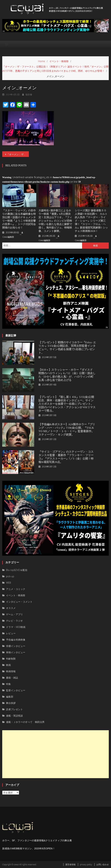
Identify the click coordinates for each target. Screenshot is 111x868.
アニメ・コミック (16, 589)
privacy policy (86, 864)
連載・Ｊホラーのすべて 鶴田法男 (25, 722)
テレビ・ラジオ (14, 621)
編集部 (10, 697)
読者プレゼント (14, 709)
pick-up (10, 576)
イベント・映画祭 (16, 595)
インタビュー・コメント (19, 602)
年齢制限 (11, 659)
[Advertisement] (56, 754)
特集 (8, 684)
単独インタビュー (16, 652)
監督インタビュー (16, 690)
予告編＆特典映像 (16, 640)
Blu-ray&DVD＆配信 (17, 570)
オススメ (11, 608)
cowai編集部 (8, 237)
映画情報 (11, 671)
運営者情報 (70, 864)
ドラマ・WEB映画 (16, 627)
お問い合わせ (103, 864)
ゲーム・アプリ (14, 614)
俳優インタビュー (16, 646)
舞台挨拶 (11, 703)
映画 (8, 665)
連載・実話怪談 (14, 716)
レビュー (11, 633)
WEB (9, 583)
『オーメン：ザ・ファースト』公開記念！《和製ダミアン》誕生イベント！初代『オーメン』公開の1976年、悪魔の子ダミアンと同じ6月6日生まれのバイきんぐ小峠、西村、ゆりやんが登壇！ (18, 154)
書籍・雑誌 (12, 678)
